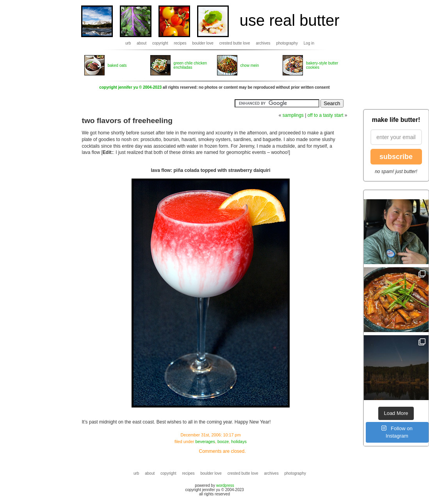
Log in (309, 43)
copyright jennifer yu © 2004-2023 (130, 87)
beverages (205, 441)
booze (223, 441)
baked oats (117, 65)
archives (263, 43)
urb (128, 43)
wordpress (225, 485)
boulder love (203, 43)
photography (287, 43)
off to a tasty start (326, 115)
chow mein (250, 65)
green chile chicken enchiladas (190, 65)
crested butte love (235, 43)
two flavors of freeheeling (127, 121)
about (142, 43)
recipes (180, 43)
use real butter (290, 20)
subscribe (396, 157)
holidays (239, 441)
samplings (293, 115)
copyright (160, 43)
